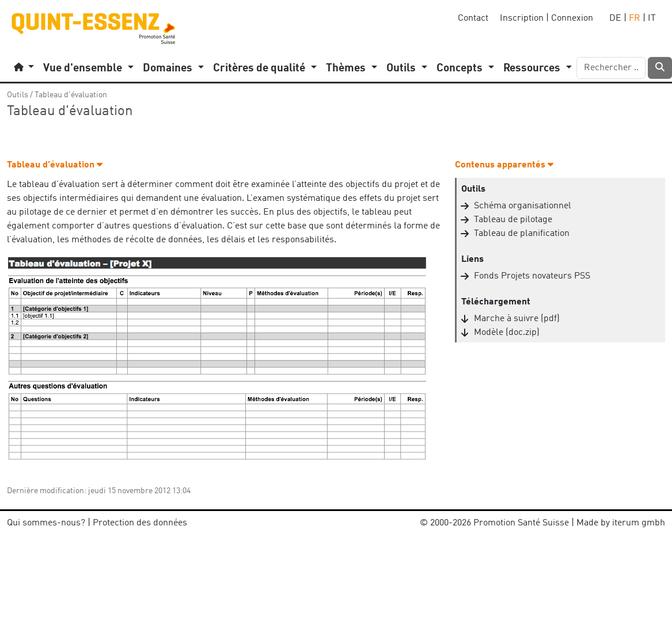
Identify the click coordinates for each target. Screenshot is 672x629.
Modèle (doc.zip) (507, 333)
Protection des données (140, 523)
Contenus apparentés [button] (504, 165)
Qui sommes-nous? (46, 523)
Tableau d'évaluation (71, 95)
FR (635, 18)
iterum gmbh (639, 523)
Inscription (522, 18)
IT (652, 18)
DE (615, 18)
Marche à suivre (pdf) (517, 319)
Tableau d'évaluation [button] (55, 165)
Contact (473, 18)
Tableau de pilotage (513, 220)
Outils (18, 95)
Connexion (572, 18)
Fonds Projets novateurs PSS (532, 276)
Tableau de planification (522, 234)
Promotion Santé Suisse (521, 523)
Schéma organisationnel (523, 206)
